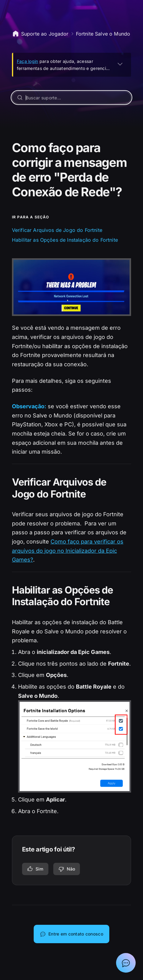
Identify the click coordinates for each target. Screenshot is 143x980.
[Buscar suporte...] (72, 98)
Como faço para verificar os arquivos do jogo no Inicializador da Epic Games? (68, 551)
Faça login (28, 61)
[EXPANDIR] (120, 64)
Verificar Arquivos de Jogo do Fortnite (57, 230)
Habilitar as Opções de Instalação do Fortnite (65, 240)
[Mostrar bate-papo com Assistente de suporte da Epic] (126, 963)
